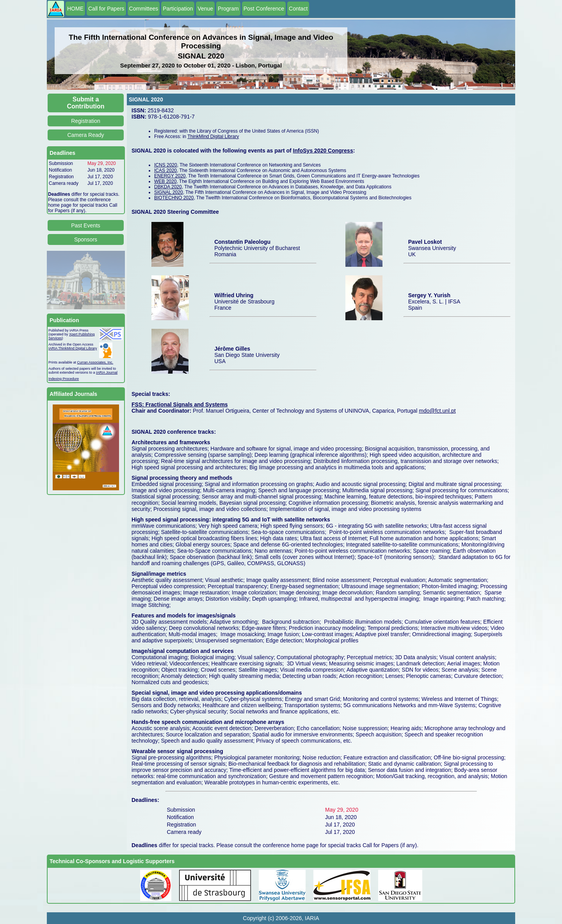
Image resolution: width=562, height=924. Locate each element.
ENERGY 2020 (170, 176)
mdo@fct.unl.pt (437, 411)
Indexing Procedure (64, 379)
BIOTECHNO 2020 (174, 198)
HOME (75, 9)
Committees (144, 9)
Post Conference (264, 9)
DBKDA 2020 (168, 187)
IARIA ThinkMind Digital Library (73, 348)
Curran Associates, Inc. (95, 362)
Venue (205, 9)
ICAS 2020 (165, 170)
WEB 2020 (165, 181)
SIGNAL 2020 (169, 192)
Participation (178, 9)
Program (228, 9)
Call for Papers (106, 9)
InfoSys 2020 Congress (323, 151)
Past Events (86, 225)
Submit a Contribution (86, 103)
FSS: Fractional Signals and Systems (180, 404)
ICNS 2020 (166, 165)
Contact (298, 9)
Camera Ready (85, 135)
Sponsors (86, 239)
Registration (86, 121)
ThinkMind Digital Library (213, 137)
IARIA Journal (107, 372)
